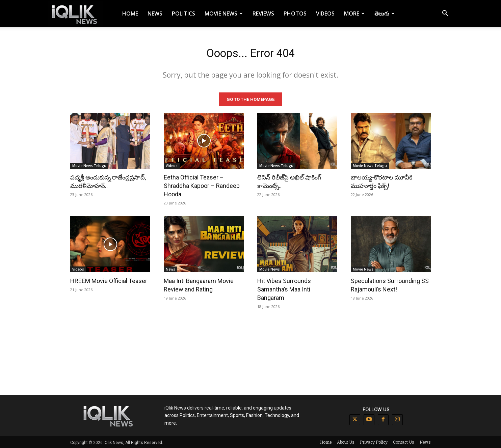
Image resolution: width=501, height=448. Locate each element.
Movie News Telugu (89, 165)
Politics (183, 13)
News (155, 13)
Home (130, 13)
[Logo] (76, 14)
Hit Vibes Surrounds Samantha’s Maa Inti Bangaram (284, 288)
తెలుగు (385, 13)
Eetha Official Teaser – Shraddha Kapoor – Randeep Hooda (202, 185)
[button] (445, 14)
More (354, 13)
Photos (295, 13)
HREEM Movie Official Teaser (109, 280)
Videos (325, 13)
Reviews (263, 13)
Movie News (224, 13)
